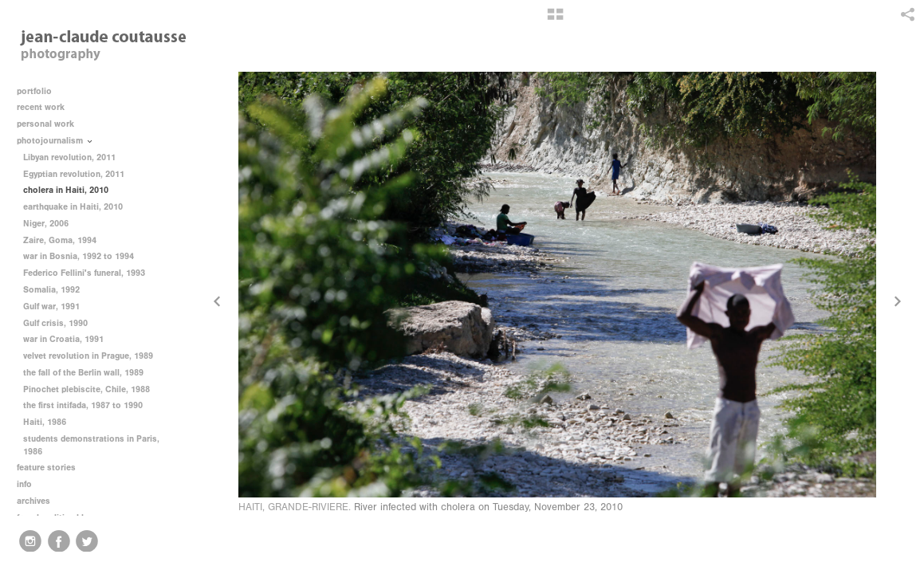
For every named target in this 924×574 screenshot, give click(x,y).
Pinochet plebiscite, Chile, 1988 (87, 389)
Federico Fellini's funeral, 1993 (84, 273)
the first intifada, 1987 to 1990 (83, 405)
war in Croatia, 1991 (63, 339)
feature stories (52, 468)
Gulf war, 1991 (51, 307)
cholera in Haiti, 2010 (66, 190)
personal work (51, 124)
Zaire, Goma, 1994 (60, 240)
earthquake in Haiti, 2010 (73, 207)
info (30, 484)
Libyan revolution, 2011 (69, 157)
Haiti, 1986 (45, 422)
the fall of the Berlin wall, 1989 (83, 373)
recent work (46, 107)
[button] (555, 20)
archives (39, 501)
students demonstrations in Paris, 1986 (91, 445)
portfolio (34, 91)
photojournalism (55, 141)
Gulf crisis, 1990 (55, 323)
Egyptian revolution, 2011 (74, 174)
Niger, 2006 (46, 224)
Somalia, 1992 (51, 290)
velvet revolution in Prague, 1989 (88, 356)
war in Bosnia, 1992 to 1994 (79, 256)
